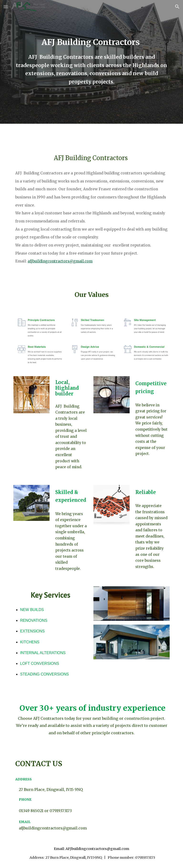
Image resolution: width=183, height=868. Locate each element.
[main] (91, 42)
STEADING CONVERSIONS (44, 674)
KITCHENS (30, 642)
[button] (6, 7)
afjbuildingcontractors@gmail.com (60, 261)
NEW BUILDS (32, 610)
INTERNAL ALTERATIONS (43, 653)
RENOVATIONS (34, 620)
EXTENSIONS (32, 631)
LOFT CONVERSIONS (39, 663)
